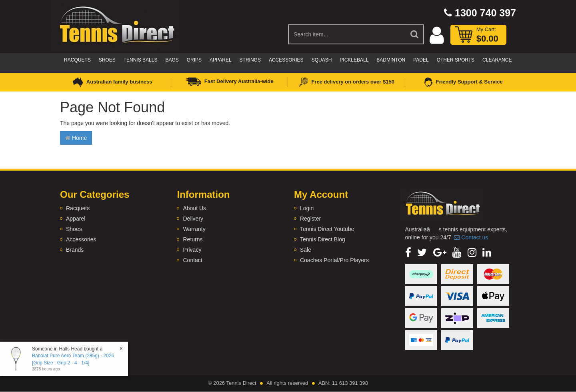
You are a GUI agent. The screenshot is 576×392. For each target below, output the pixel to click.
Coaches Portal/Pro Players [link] (334, 260)
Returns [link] (193, 239)
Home (76, 138)
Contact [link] (192, 260)
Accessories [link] (81, 239)
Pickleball (354, 60)
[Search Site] (415, 34)
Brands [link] (75, 250)
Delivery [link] (193, 219)
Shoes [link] (74, 229)
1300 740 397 (480, 13)
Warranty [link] (194, 229)
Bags (172, 60)
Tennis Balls (141, 60)
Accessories (286, 60)
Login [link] (307, 208)
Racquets (77, 60)
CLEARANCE (497, 60)
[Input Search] (347, 34)
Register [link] (310, 219)
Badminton (391, 60)
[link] (408, 253)
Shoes (107, 60)
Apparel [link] (76, 219)
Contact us (471, 237)
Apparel (220, 60)
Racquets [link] (78, 208)
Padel (421, 60)
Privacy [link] (192, 250)
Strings (250, 60)
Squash (322, 60)
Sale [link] (306, 250)
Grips (194, 60)
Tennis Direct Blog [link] (323, 239)
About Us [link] (194, 208)
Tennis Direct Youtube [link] (327, 229)
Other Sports (456, 60)
